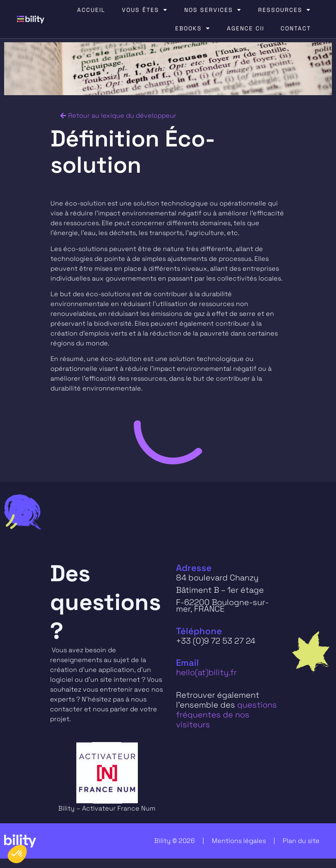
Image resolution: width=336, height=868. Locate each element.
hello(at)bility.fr (206, 672)
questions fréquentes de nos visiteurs (226, 715)
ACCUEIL (91, 10)
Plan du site (301, 841)
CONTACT (296, 28)
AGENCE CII (246, 28)
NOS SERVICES (213, 10)
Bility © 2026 (175, 841)
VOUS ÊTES (145, 10)
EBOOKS (193, 28)
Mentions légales (239, 841)
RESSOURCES (285, 10)
